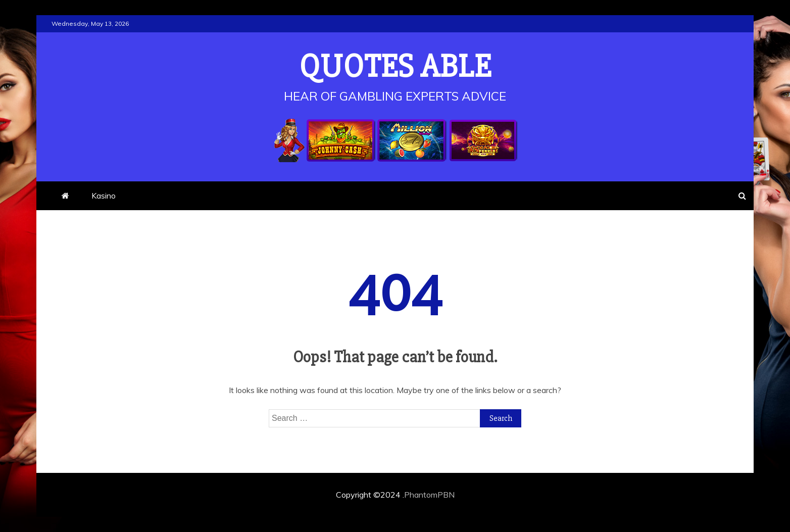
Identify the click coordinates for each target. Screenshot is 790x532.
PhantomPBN (429, 495)
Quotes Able (395, 67)
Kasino (104, 196)
